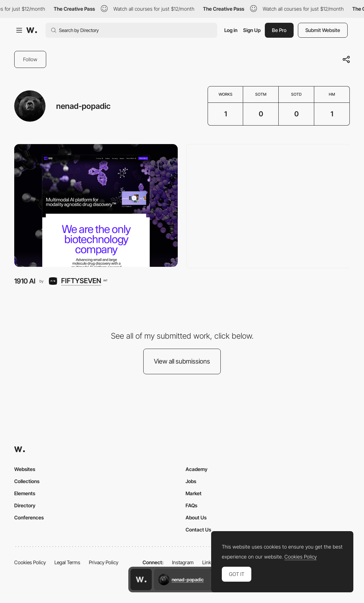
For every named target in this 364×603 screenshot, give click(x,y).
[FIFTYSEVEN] (77, 281)
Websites (25, 469)
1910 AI (25, 281)
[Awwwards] (32, 30)
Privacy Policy (104, 562)
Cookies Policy (30, 562)
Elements (25, 493)
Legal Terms (67, 562)
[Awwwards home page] (141, 580)
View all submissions (182, 361)
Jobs (191, 481)
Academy (197, 469)
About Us (196, 517)
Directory (25, 505)
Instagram (183, 562)
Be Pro (279, 30)
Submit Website (323, 30)
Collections (27, 481)
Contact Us (198, 530)
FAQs (191, 505)
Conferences (29, 517)
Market (194, 493)
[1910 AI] (96, 205)
